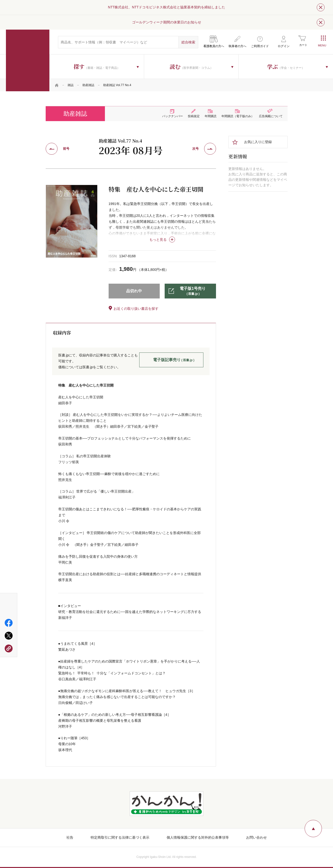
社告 (70, 837)
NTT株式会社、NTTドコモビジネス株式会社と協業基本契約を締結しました (166, 7)
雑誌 (71, 85)
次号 (196, 149)
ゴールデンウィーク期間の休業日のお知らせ (167, 22)
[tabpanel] (72, 221)
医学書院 (28, 60)
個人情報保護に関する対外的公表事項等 (198, 837)
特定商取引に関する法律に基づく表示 (120, 837)
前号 (66, 149)
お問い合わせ (256, 837)
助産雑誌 (88, 85)
